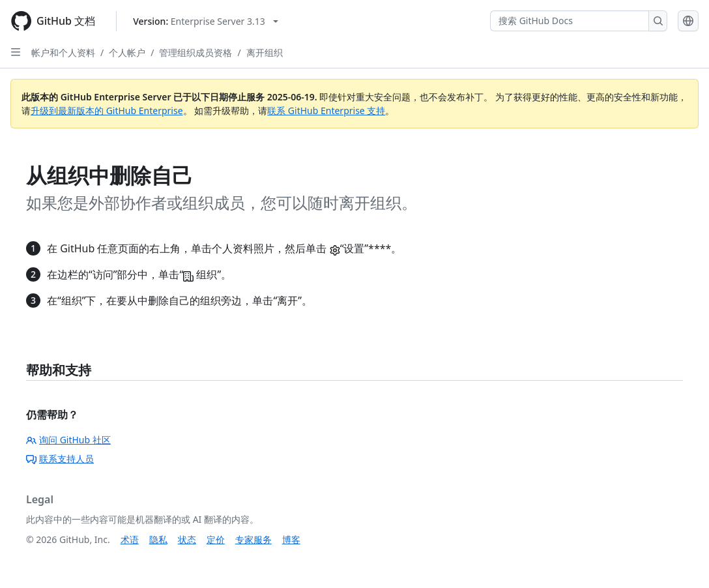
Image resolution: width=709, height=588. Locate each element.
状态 (187, 539)
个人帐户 (127, 52)
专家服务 (253, 539)
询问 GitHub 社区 (68, 440)
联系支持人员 (60, 459)
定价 (216, 539)
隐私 (158, 539)
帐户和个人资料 (63, 52)
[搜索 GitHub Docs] (570, 21)
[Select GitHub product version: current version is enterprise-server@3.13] (206, 21)
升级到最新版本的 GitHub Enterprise (107, 110)
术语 (130, 539)
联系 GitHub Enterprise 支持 (326, 110)
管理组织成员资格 (195, 52)
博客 (291, 539)
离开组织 (265, 52)
